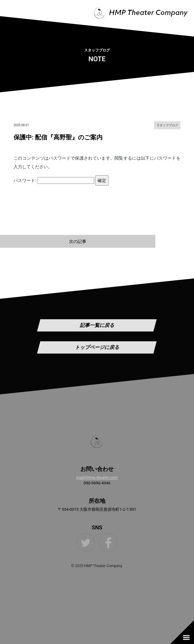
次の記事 (78, 241)
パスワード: (54, 180)
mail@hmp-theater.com (97, 477)
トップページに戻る (97, 347)
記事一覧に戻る (97, 325)
